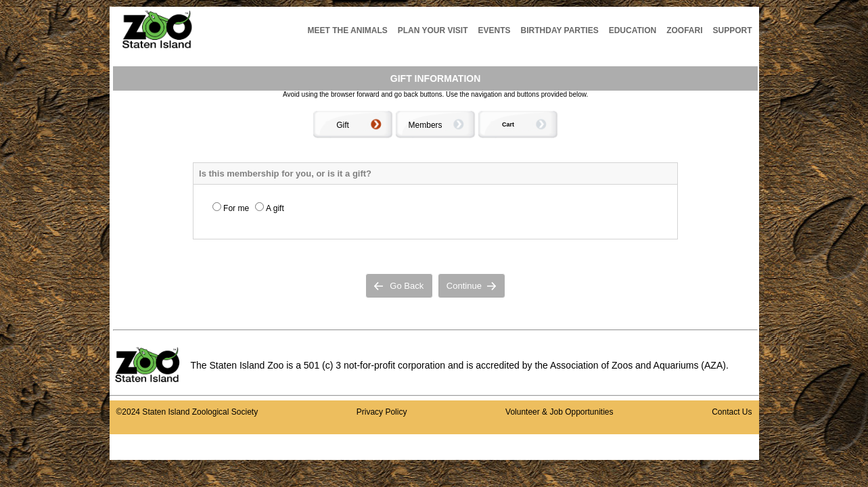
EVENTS (495, 30)
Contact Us (732, 412)
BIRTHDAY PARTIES (560, 30)
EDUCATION (633, 30)
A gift (275, 208)
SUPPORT (732, 30)
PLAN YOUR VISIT (433, 30)
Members (426, 125)
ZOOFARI (684, 30)
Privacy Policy (382, 412)
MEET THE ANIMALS (348, 30)
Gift (343, 125)
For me (236, 208)
